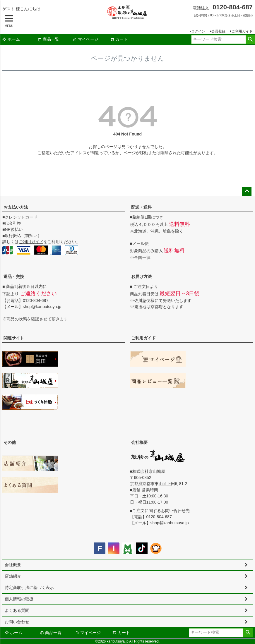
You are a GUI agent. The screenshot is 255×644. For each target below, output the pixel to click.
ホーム (11, 39)
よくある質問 (17, 610)
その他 (10, 442)
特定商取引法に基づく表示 (29, 588)
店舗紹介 (13, 576)
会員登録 (218, 31)
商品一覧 (48, 39)
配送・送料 (141, 207)
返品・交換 (14, 277)
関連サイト (14, 338)
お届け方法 (141, 277)
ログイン (198, 31)
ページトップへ (247, 191)
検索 (250, 40)
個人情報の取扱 (19, 599)
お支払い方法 (16, 207)
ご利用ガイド (242, 31)
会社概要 (139, 442)
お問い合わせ (17, 622)
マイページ (85, 39)
